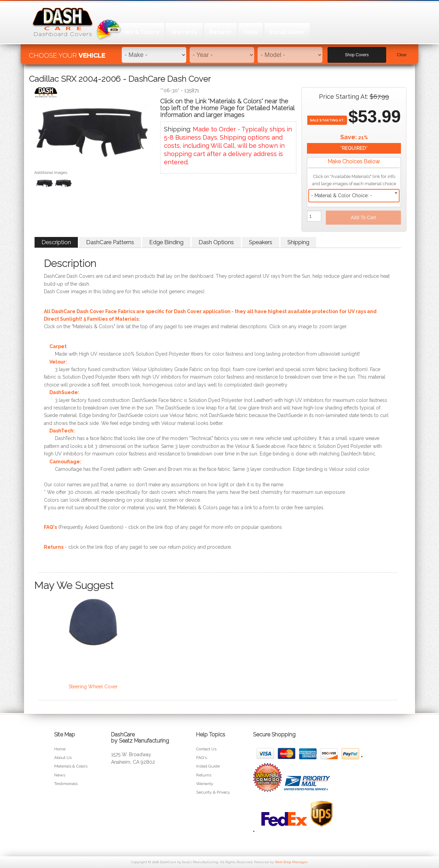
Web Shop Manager (291, 862)
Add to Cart (364, 217)
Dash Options (216, 242)
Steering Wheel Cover (93, 687)
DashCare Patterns (110, 242)
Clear (402, 52)
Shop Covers (357, 52)
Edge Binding (166, 242)
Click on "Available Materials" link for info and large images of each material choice (354, 180)
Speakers (261, 242)
